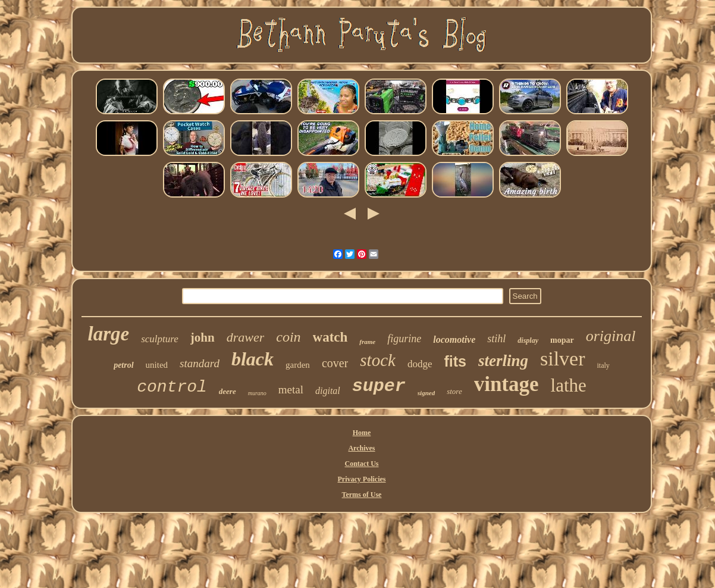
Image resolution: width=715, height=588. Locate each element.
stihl (496, 339)
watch (330, 337)
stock (378, 360)
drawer (246, 337)
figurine (404, 339)
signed (426, 393)
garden (298, 365)
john (203, 337)
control (172, 387)
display (528, 340)
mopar (562, 340)
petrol (123, 365)
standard (200, 363)
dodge (420, 364)
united (157, 365)
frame (367, 342)
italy (603, 365)
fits (455, 361)
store (454, 391)
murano (257, 393)
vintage (507, 384)
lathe (569, 385)
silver (563, 359)
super (379, 386)
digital (328, 391)
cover (335, 363)
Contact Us (361, 464)
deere (228, 391)
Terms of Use (362, 495)
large (109, 334)
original (611, 336)
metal (291, 390)
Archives (361, 448)
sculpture (160, 339)
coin (288, 337)
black (253, 359)
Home (362, 433)
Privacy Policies (362, 479)
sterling (503, 361)
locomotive (454, 340)
